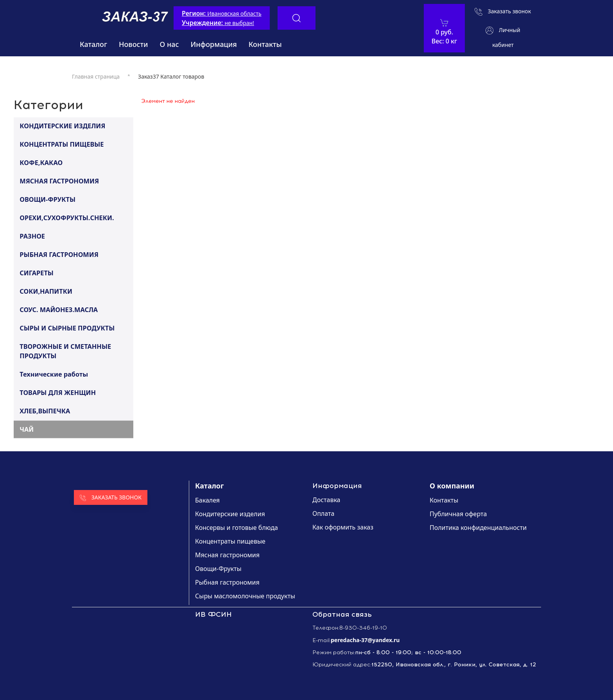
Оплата (323, 513)
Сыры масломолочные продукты (245, 596)
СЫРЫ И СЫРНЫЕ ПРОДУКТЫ (67, 328)
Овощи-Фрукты (218, 569)
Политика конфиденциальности (478, 528)
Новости (134, 44)
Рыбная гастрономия (227, 582)
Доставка (326, 500)
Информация (214, 44)
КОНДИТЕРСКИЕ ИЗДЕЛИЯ (62, 126)
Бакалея (207, 500)
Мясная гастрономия (227, 555)
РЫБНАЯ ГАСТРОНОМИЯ (59, 254)
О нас (169, 44)
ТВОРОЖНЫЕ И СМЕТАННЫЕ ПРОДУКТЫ (65, 351)
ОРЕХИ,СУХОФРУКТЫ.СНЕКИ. (67, 217)
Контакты (265, 44)
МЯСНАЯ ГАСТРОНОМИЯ (59, 181)
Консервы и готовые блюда (237, 528)
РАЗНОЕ (32, 236)
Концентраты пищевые (230, 541)
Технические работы (54, 374)
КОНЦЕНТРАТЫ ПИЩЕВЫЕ (62, 144)
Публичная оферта (458, 514)
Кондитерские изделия (230, 514)
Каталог (93, 44)
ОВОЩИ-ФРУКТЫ (47, 199)
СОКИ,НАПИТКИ (46, 291)
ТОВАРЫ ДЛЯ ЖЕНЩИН (58, 392)
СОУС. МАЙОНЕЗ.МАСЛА (59, 309)
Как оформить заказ (343, 527)
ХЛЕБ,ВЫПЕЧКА (45, 411)
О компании (452, 486)
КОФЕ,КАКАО (41, 162)
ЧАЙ (27, 429)
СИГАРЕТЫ (37, 273)
